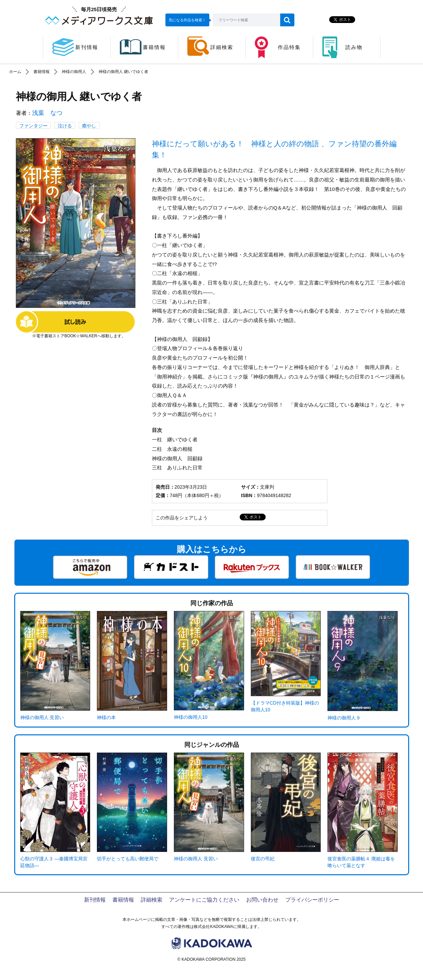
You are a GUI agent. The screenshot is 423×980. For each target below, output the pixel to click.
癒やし (89, 126)
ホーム (15, 72)
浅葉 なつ (47, 113)
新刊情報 (95, 900)
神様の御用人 (74, 72)
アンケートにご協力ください (204, 900)
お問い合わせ (262, 900)
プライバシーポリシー (312, 900)
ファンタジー (33, 126)
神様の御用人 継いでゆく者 (123, 72)
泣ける (65, 126)
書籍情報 (42, 72)
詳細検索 (152, 900)
